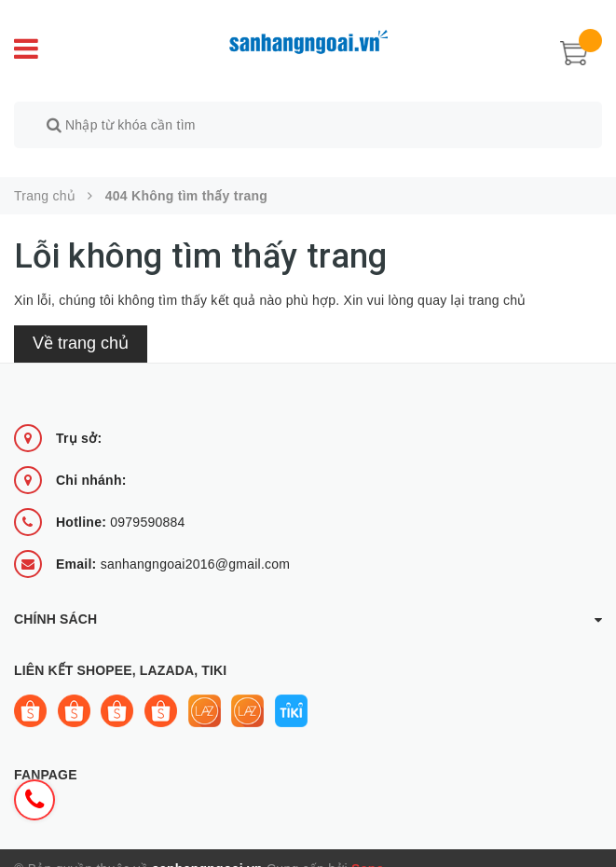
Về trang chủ (81, 323)
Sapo (368, 847)
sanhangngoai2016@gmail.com (173, 544)
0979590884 (121, 502)
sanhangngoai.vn (207, 847)
